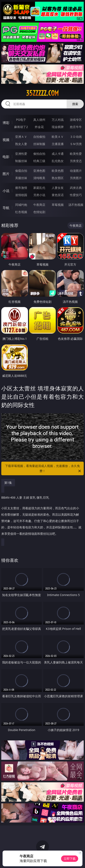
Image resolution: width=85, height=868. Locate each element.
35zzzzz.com (42, 93)
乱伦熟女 (58, 161)
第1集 (8, 483)
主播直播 (58, 144)
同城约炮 (21, 205)
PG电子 (21, 120)
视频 (6, 140)
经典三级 (39, 161)
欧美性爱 (76, 154)
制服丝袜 (21, 161)
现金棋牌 (58, 127)
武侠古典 (76, 188)
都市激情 (21, 188)
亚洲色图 (39, 171)
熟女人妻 (21, 144)
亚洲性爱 (21, 154)
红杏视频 (21, 212)
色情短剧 (39, 212)
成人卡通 (58, 154)
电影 (6, 157)
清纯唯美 (39, 178)
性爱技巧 (76, 195)
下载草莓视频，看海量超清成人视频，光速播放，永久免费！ (43, 469)
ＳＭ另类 (76, 144)
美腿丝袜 (21, 178)
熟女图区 (58, 178)
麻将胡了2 (21, 127)
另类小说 (39, 195)
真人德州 (39, 120)
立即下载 (70, 859)
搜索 (75, 104)
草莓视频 (58, 205)
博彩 (6, 123)
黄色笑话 (58, 195)
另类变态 (76, 161)
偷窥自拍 (21, 171)
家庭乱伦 (39, 188)
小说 (6, 191)
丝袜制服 (39, 144)
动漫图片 (76, 171)
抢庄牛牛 (76, 127)
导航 (6, 208)
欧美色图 (58, 171)
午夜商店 (39, 205)
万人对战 (58, 120)
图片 (6, 174)
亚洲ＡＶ (21, 137)
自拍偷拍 (39, 137)
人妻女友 (58, 188)
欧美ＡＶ (58, 137)
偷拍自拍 (39, 154)
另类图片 (76, 178)
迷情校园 (21, 195)
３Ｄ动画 (76, 137)
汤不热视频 (76, 205)
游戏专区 (76, 120)
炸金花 (39, 127)
